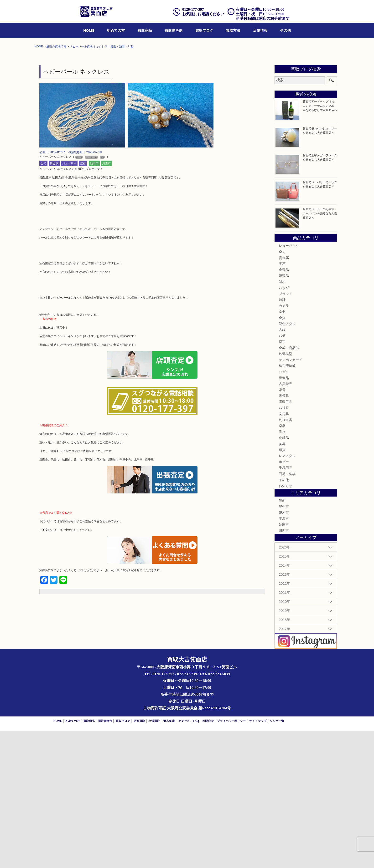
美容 (282, 580)
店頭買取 (139, 858)
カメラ (284, 442)
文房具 (284, 550)
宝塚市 (284, 655)
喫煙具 (284, 533)
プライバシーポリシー (231, 858)
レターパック (289, 382)
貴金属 (54, 300)
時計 (282, 437)
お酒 (282, 472)
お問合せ (208, 858)
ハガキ (284, 508)
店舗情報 (260, 30)
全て (43, 300)
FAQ (196, 858)
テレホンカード (291, 497)
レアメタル (287, 593)
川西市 (106, 300)
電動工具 (286, 538)
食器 (282, 448)
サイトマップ (258, 858)
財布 (282, 418)
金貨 (282, 454)
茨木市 (284, 649)
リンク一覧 (277, 858)
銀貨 (282, 587)
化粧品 (284, 574)
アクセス (184, 858)
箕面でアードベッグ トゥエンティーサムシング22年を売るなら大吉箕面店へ (320, 243)
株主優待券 (287, 503)
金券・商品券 (289, 484)
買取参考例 (174, 30)
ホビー (284, 599)
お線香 (284, 544)
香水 (282, 569)
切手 (282, 478)
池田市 (94, 300)
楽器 (282, 563)
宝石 (83, 300)
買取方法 (233, 30)
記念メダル (287, 461)
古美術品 (286, 520)
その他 (285, 30)
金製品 (284, 406)
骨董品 (284, 514)
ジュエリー (69, 300)
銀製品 (284, 412)
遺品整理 (169, 858)
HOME (89, 30)
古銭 (282, 467)
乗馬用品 (286, 604)
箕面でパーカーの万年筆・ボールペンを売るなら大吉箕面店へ (320, 350)
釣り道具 (286, 557)
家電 (282, 527)
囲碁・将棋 (287, 610)
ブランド (286, 431)
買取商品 (145, 30)
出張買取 (154, 858)
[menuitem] (89, 30)
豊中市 (284, 643)
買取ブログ (204, 30)
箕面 (282, 637)
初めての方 (116, 30)
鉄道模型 (286, 491)
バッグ (284, 424)
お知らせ (286, 623)
